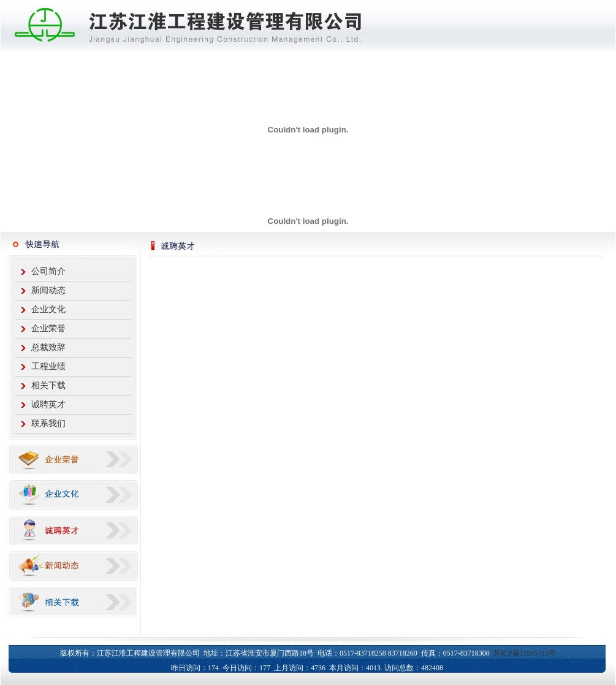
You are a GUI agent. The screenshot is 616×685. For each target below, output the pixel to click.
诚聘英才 (48, 404)
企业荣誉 (48, 328)
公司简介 (48, 271)
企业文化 (48, 309)
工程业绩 (48, 366)
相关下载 (48, 385)
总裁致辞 (48, 347)
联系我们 (48, 423)
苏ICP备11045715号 (525, 653)
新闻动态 (48, 290)
